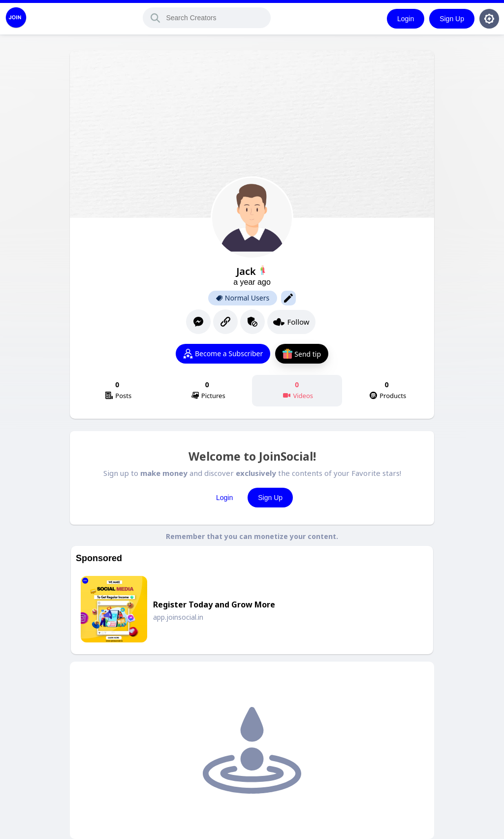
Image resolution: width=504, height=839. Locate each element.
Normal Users (243, 298)
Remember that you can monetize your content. (252, 536)
